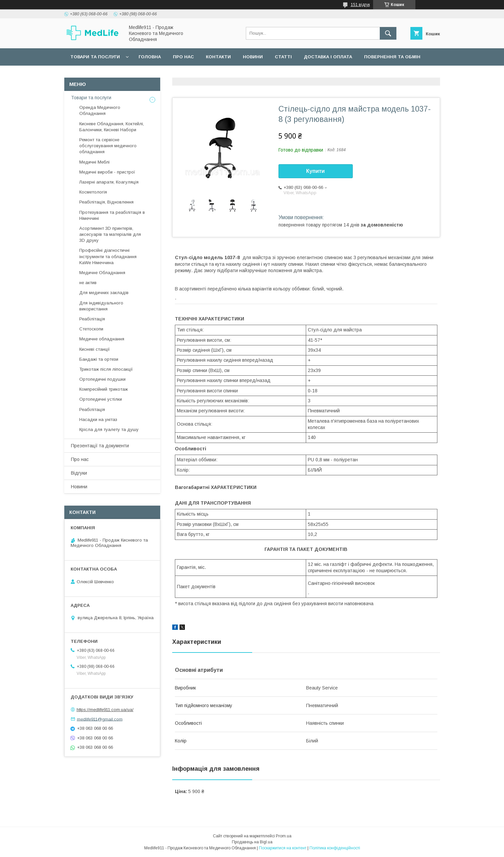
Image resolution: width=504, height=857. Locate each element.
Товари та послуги (95, 57)
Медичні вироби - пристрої (107, 172)
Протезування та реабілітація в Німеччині (112, 215)
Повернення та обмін (392, 57)
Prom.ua (284, 836)
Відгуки (79, 473)
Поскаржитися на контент (283, 848)
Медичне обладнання (102, 339)
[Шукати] (388, 33)
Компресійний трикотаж (104, 389)
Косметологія (93, 192)
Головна (150, 57)
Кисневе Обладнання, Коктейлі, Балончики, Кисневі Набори (112, 127)
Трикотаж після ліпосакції (106, 369)
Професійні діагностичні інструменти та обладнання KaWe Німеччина (108, 256)
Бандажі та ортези (99, 359)
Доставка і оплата (328, 57)
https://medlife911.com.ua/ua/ (105, 710)
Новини (253, 57)
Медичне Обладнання (102, 273)
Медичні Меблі (94, 162)
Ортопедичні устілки (101, 399)
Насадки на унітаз (98, 420)
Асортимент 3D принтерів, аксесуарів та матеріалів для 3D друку (110, 234)
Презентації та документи (100, 446)
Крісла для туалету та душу (109, 429)
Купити (315, 171)
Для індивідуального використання (101, 306)
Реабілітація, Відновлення (106, 202)
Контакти (218, 57)
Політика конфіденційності (335, 848)
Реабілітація (92, 319)
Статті (283, 57)
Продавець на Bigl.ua (252, 842)
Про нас (183, 57)
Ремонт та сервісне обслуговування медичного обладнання (108, 146)
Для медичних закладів (104, 293)
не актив (88, 283)
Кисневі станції (95, 349)
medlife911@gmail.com (100, 719)
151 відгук (360, 5)
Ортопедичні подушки (102, 379)
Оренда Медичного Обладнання (100, 110)
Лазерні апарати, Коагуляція (109, 182)
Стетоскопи (91, 329)
